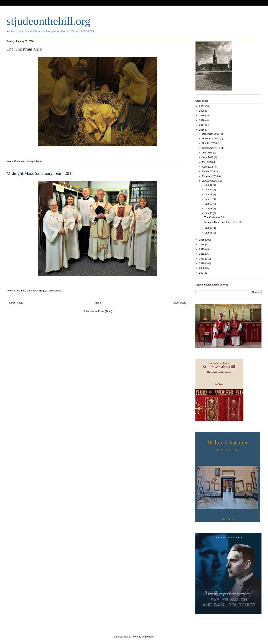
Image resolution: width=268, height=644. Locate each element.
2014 (202, 245)
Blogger (149, 637)
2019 (202, 115)
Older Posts (180, 303)
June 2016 (208, 157)
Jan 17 (209, 204)
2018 (202, 120)
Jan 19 (209, 199)
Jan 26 (209, 190)
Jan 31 (209, 185)
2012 (202, 254)
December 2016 (211, 134)
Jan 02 (209, 228)
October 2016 (210, 143)
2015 (202, 240)
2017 (202, 125)
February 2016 (210, 176)
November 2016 (211, 138)
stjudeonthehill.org (48, 21)
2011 (202, 259)
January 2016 (210, 181)
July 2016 (208, 153)
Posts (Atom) (105, 311)
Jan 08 (209, 209)
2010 (202, 263)
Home (98, 303)
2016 (202, 130)
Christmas (20, 161)
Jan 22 (209, 194)
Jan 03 (209, 213)
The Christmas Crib (24, 49)
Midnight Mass (34, 161)
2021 (202, 106)
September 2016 (211, 148)
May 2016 (208, 162)
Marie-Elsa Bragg (36, 291)
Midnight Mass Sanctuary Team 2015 (40, 173)
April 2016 (208, 167)
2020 (202, 111)
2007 (202, 273)
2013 (202, 249)
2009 (202, 268)
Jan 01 (209, 233)
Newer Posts (16, 303)
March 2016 (209, 171)
